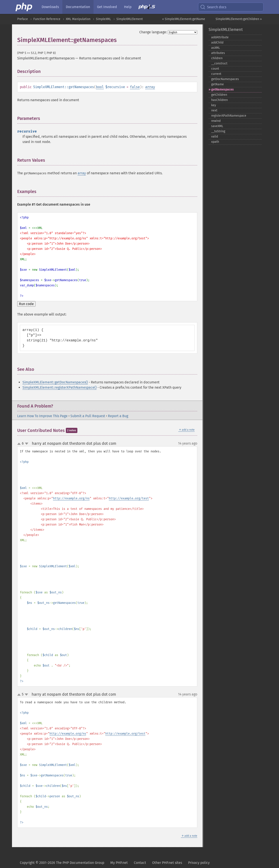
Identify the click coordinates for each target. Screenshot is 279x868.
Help (128, 7)
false (135, 87)
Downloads (50, 7)
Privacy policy (199, 863)
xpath (215, 142)
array (150, 87)
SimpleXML (103, 19)
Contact (140, 863)
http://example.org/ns (71, 498)
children (217, 58)
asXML (216, 48)
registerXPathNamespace (229, 116)
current (216, 74)
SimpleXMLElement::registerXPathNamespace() (60, 387)
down (27, 444)
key (214, 105)
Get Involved (107, 7)
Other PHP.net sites (167, 863)
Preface (23, 19)
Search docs (213, 7)
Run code (26, 304)
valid (215, 137)
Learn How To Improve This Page (42, 416)
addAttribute (220, 37)
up (20, 444)
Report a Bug (118, 416)
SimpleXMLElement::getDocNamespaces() (55, 382)
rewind (216, 121)
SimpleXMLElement (130, 19)
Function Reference (47, 19)
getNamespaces (222, 90)
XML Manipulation (78, 19)
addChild (217, 43)
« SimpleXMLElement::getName (184, 19)
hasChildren (219, 100)
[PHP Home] (24, 7)
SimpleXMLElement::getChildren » (239, 19)
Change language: (153, 32)
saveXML (217, 126)
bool (100, 87)
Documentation (78, 7)
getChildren (219, 95)
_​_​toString (218, 131)
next (214, 110)
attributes (218, 53)
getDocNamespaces (225, 79)
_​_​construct (219, 63)
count (215, 69)
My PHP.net (119, 863)
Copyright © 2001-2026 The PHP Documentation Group (62, 863)
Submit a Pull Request (88, 416)
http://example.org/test (129, 498)
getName (218, 84)
